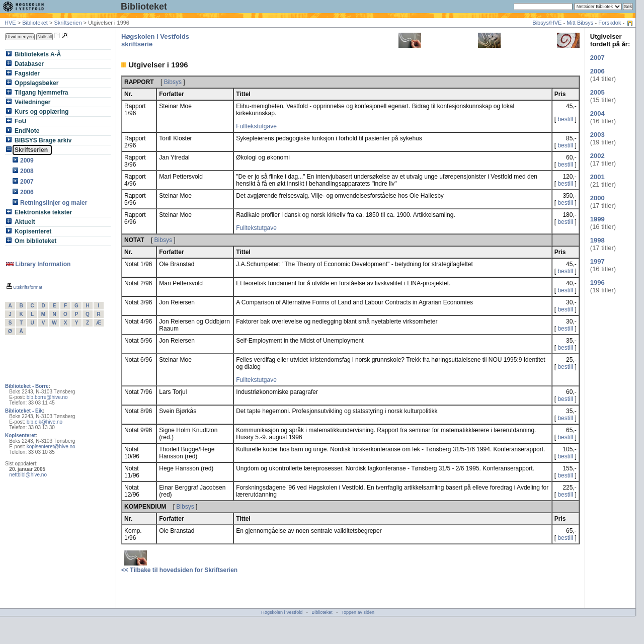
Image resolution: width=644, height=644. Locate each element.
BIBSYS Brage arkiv (44, 140)
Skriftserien (68, 23)
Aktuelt (26, 222)
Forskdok (610, 23)
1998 (597, 240)
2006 (28, 192)
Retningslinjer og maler (55, 203)
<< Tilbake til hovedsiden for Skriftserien (179, 570)
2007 (28, 182)
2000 (597, 198)
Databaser (30, 64)
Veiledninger (34, 102)
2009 (28, 160)
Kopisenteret (34, 231)
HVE (10, 23)
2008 (28, 171)
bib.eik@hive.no (45, 422)
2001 (597, 177)
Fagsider (28, 73)
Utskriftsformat (25, 287)
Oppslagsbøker (38, 83)
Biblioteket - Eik (24, 411)
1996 (597, 283)
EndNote (28, 131)
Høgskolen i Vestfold (282, 612)
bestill (565, 119)
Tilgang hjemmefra (43, 93)
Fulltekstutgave (256, 126)
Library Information (38, 264)
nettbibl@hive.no (28, 475)
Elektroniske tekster (44, 212)
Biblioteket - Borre (27, 386)
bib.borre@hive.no (47, 397)
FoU (22, 121)
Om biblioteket (37, 241)
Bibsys (173, 82)
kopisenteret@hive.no (51, 447)
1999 (597, 219)
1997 (597, 261)
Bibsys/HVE (547, 23)
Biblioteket (144, 7)
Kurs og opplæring (43, 112)
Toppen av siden (358, 612)
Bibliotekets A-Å (39, 54)
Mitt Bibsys (580, 23)
